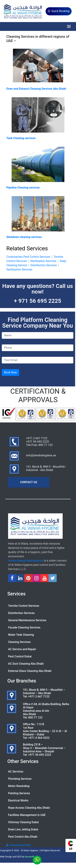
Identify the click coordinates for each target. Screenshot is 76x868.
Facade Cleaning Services (24, 627)
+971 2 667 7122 (39, 697)
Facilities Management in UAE (27, 815)
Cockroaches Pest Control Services (28, 257)
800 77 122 (35, 718)
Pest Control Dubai (20, 656)
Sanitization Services (19, 269)
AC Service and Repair (22, 649)
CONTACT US (28, 482)
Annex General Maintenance (26, 561)
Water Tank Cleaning (21, 635)
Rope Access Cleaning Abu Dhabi (29, 808)
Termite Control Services (24, 606)
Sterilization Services (43, 261)
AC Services (16, 772)
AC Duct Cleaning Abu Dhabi (26, 664)
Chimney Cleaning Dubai (23, 822)
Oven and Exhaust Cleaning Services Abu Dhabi (36, 89)
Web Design (6, 857)
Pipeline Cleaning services (23, 188)
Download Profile (18, 845)
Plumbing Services (20, 779)
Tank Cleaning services (21, 138)
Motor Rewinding (19, 786)
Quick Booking (59, 11)
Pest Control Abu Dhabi (23, 837)
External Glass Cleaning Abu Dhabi (30, 671)
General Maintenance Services (27, 620)
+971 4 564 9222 (39, 738)
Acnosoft (29, 857)
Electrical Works (18, 800)
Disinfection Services (44, 265)
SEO (19, 857)
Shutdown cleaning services (24, 237)
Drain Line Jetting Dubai (23, 829)
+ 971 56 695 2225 (38, 301)
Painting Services (19, 793)
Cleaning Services (19, 642)
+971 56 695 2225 (40, 755)
